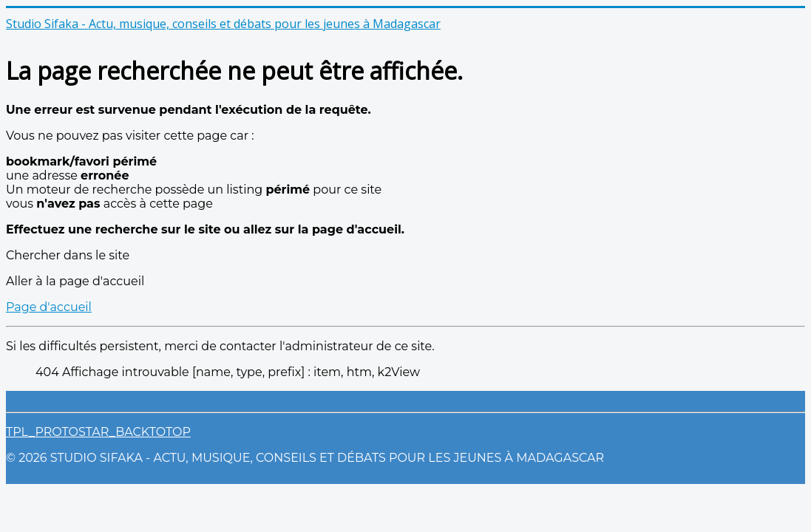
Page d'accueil (49, 307)
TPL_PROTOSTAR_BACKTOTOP (98, 432)
